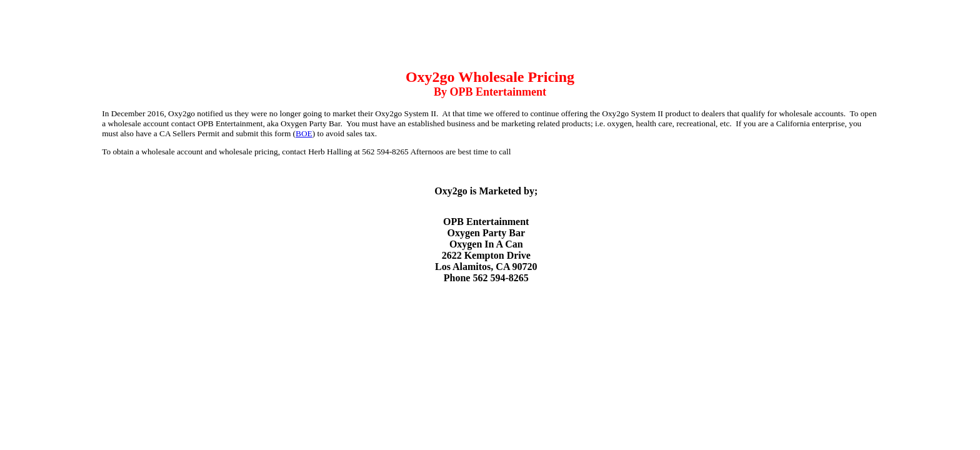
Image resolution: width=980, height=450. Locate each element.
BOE (304, 133)
